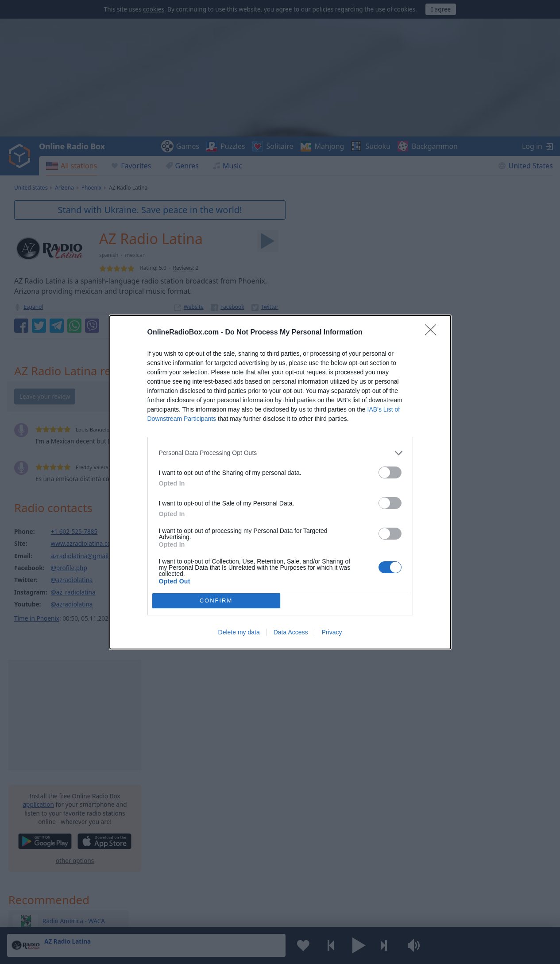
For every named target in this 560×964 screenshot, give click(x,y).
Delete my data (239, 632)
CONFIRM (216, 601)
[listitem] (280, 453)
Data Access (291, 632)
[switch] (390, 472)
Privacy (332, 632)
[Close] (433, 333)
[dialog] (280, 482)
